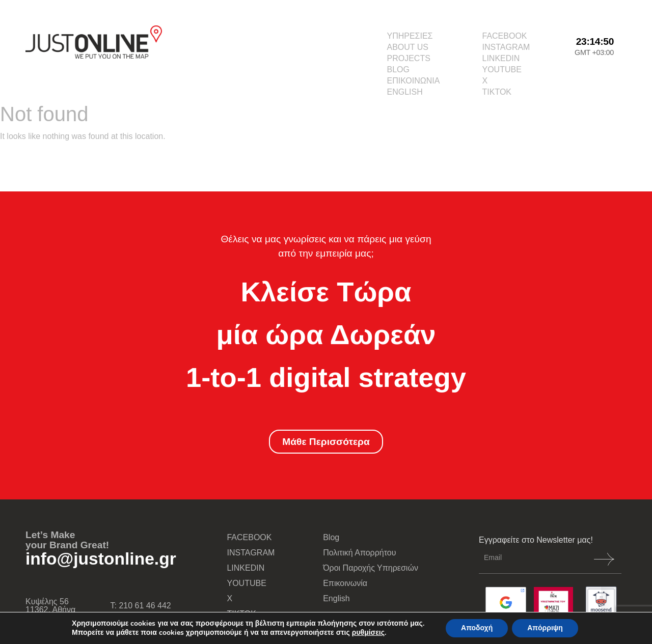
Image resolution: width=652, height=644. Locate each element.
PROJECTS (408, 58)
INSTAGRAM (506, 47)
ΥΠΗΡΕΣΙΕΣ (410, 36)
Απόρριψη (545, 628)
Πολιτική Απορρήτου (359, 553)
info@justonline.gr (101, 559)
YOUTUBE (502, 69)
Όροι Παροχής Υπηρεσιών (371, 568)
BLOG (398, 69)
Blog (331, 537)
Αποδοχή (477, 628)
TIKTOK (497, 92)
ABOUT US (407, 47)
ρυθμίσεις (368, 633)
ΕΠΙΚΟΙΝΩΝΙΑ (413, 81)
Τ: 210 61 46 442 (141, 606)
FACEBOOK (505, 36)
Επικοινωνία (345, 583)
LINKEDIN (501, 58)
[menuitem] (413, 92)
